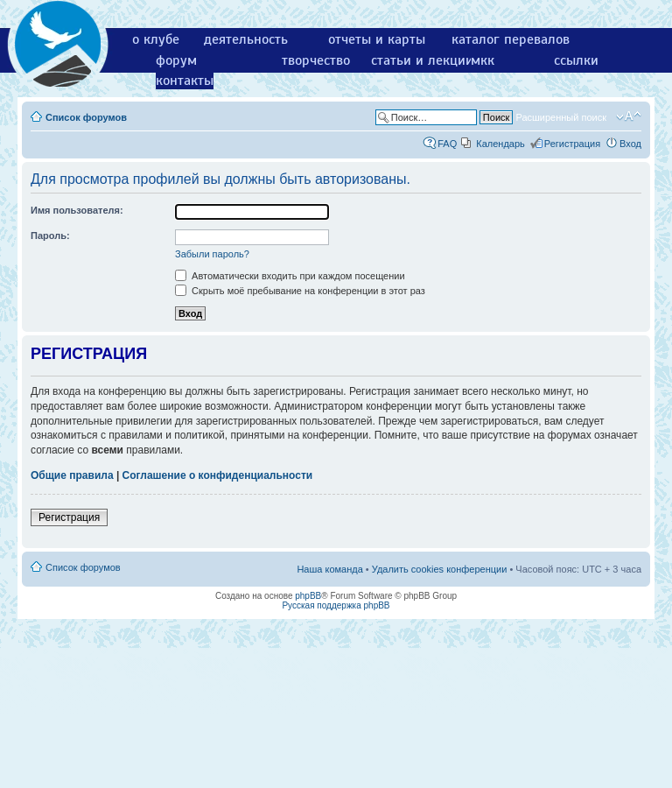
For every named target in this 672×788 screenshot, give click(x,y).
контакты (185, 81)
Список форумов (86, 117)
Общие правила (72, 475)
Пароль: (50, 236)
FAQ (447, 144)
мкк (483, 60)
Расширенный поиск (561, 117)
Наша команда (329, 569)
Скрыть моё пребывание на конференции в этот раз (300, 291)
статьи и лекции (422, 60)
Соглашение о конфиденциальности (218, 475)
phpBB (308, 596)
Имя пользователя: (77, 210)
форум (176, 60)
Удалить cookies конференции (440, 569)
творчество (316, 60)
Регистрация (572, 144)
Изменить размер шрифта (629, 116)
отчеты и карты (377, 39)
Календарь (500, 144)
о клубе (156, 39)
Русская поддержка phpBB (336, 605)
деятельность (246, 39)
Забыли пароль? (212, 254)
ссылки (576, 60)
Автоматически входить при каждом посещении (290, 276)
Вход (630, 144)
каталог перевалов (511, 39)
